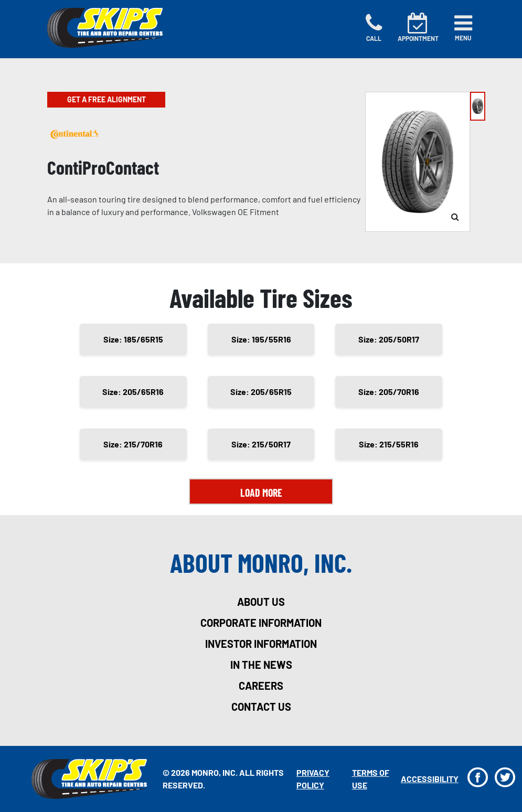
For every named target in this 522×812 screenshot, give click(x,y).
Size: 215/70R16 (133, 444)
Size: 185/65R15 (133, 339)
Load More (261, 493)
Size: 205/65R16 (133, 392)
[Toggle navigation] (463, 28)
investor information (261, 644)
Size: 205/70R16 (389, 392)
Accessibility (430, 779)
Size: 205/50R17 (389, 339)
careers (261, 686)
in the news (261, 665)
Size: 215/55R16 (389, 444)
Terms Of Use (371, 779)
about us (261, 602)
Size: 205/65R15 (261, 392)
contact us (261, 707)
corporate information (261, 623)
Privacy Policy (313, 779)
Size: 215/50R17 (261, 444)
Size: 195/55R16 (261, 339)
